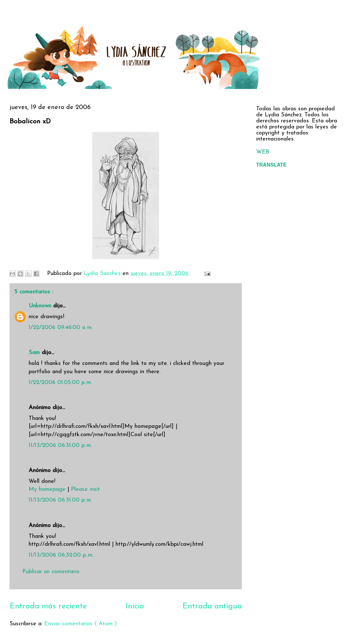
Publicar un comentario (51, 572)
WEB (263, 152)
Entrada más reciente (48, 606)
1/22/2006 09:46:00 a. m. (61, 328)
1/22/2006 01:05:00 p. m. (60, 383)
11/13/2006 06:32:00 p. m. (61, 555)
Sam (35, 353)
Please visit (85, 489)
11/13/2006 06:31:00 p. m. (60, 445)
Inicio (135, 606)
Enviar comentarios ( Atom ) (80, 624)
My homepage (47, 489)
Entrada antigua (212, 606)
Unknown (41, 306)
